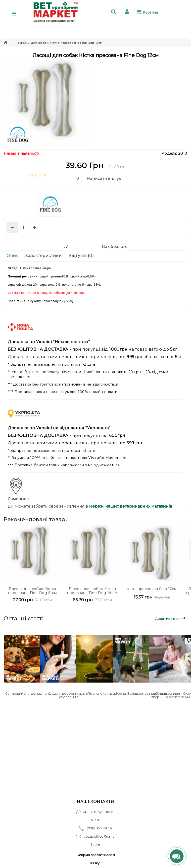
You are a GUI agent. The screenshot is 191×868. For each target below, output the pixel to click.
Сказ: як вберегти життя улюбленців (69, 695)
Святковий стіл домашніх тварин (32, 693)
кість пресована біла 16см (152, 589)
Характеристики (43, 256)
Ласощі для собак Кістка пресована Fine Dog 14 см (92, 591)
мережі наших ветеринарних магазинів (130, 506)
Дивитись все (171, 618)
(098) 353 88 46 (99, 828)
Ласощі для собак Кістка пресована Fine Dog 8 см (33, 591)
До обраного (95, 246)
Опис (12, 256)
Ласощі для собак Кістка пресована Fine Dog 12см (60, 43)
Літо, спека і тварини (105, 693)
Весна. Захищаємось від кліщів (141, 693)
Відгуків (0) (81, 256)
